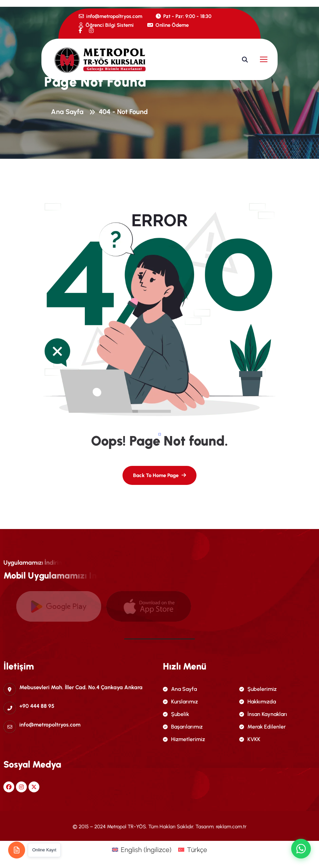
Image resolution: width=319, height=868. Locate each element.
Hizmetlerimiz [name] (184, 739)
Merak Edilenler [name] (262, 727)
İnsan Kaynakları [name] (263, 714)
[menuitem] (142, 850)
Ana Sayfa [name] (180, 689)
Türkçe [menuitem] (197, 850)
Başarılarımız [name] (183, 727)
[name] (80, 31)
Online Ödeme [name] (168, 25)
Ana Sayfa (69, 112)
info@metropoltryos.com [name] (110, 16)
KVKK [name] (250, 739)
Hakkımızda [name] (258, 702)
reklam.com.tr (231, 827)
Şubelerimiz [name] (258, 689)
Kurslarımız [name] (180, 702)
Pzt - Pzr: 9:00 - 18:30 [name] (184, 16)
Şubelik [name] (176, 714)
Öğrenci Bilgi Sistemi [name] (106, 25)
